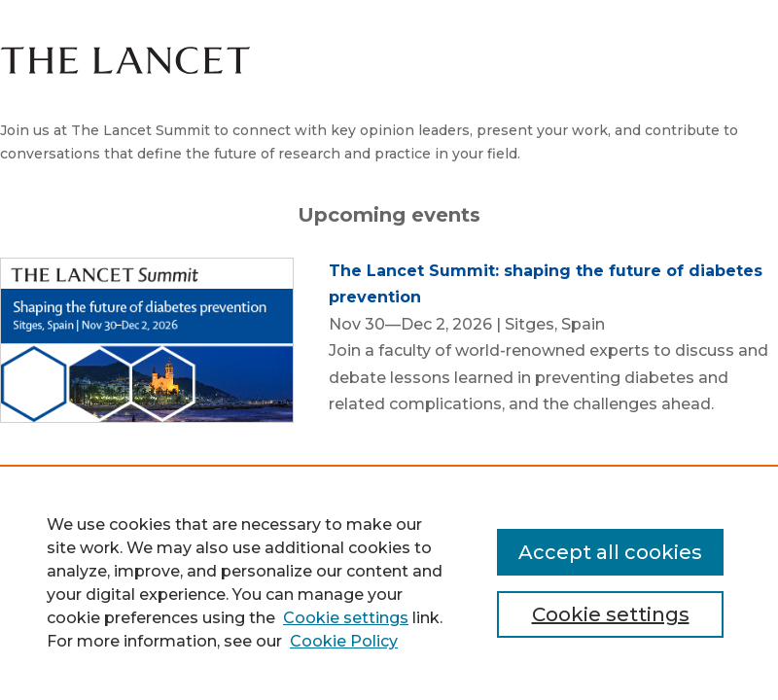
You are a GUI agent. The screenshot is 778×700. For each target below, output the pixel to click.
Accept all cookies (610, 552)
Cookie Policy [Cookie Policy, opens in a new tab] (344, 641)
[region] (389, 582)
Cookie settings (346, 618)
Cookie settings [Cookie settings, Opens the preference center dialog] (611, 614)
